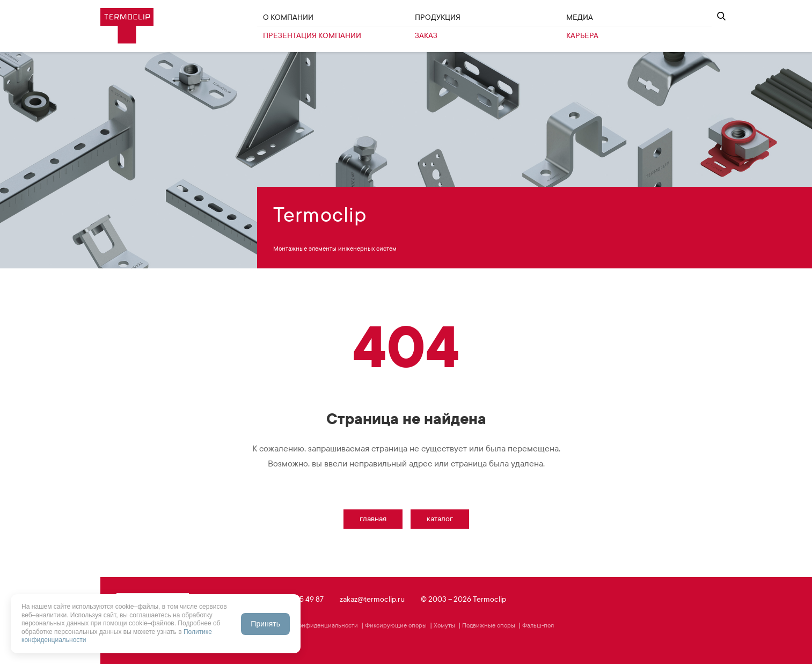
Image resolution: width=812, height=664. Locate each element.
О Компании (288, 17)
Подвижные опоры (489, 625)
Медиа (580, 17)
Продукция (438, 17)
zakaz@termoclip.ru (372, 599)
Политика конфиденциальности (313, 625)
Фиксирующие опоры (396, 625)
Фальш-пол (538, 625)
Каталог (440, 519)
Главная (373, 519)
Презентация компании (312, 36)
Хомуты (444, 625)
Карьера (582, 36)
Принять (265, 624)
